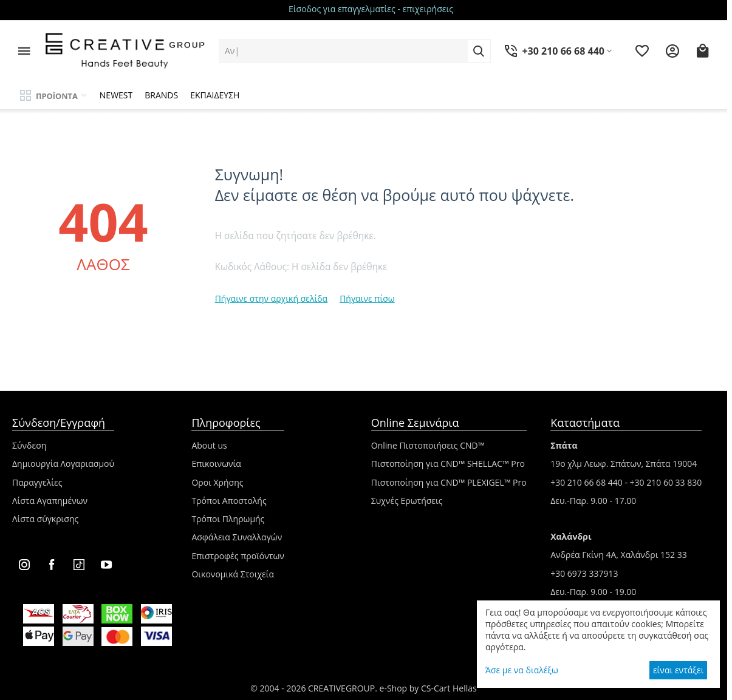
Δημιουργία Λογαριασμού (63, 464)
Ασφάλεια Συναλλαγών (237, 537)
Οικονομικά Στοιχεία (233, 574)
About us (209, 445)
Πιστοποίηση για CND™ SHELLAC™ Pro (448, 464)
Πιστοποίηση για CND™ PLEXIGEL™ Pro (449, 482)
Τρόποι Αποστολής (229, 501)
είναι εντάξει (678, 670)
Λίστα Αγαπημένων (50, 501)
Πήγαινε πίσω (367, 298)
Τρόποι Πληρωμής (228, 519)
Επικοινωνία (216, 464)
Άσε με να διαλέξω (522, 670)
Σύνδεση (29, 445)
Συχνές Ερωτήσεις (407, 501)
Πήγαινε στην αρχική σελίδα (272, 298)
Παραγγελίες (37, 482)
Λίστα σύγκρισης (45, 519)
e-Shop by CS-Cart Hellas (428, 688)
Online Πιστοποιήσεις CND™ (428, 445)
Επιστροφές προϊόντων (238, 556)
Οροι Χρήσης (217, 482)
